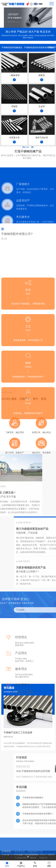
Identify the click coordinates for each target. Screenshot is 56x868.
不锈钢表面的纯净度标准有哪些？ (36, 48)
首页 (7, 864)
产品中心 (21, 864)
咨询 (35, 864)
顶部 (49, 864)
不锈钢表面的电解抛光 (12, 48)
